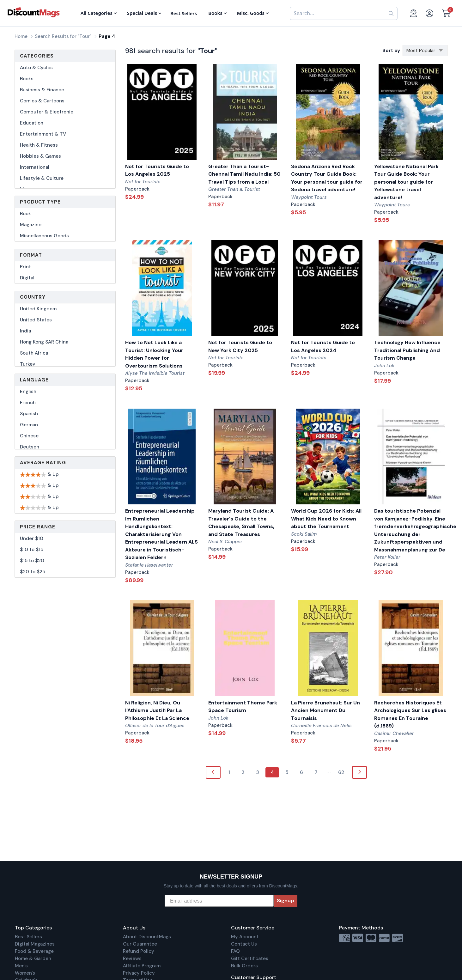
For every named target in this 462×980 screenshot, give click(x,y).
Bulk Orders (244, 966)
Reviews (132, 959)
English (28, 392)
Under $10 (32, 539)
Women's (25, 973)
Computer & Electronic (47, 112)
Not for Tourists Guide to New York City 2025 (240, 346)
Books (27, 79)
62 (341, 772)
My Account (245, 937)
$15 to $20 (32, 561)
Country (33, 297)
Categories (37, 56)
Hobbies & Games (40, 156)
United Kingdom (38, 309)
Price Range (38, 527)
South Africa (34, 353)
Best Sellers (28, 937)
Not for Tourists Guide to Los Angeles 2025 (157, 170)
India (25, 331)
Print (25, 267)
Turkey (28, 364)
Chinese (29, 436)
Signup (286, 901)
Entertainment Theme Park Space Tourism (243, 707)
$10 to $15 (32, 550)
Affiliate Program (142, 966)
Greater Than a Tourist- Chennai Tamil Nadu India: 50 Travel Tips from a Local (244, 174)
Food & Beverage (34, 951)
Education (32, 123)
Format (31, 255)
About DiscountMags (147, 937)
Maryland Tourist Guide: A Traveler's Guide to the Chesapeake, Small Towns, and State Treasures (241, 523)
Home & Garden (33, 959)
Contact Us (244, 944)
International (35, 167)
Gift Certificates (250, 959)
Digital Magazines (35, 944)
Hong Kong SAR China (44, 342)
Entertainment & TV (43, 134)
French (28, 403)
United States (36, 320)
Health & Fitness (39, 145)
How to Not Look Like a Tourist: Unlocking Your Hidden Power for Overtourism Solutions (154, 354)
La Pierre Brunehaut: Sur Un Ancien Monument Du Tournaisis (325, 710)
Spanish (29, 414)
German (29, 425)
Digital (27, 278)
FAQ (235, 951)
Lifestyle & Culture (42, 178)
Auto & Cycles (36, 68)
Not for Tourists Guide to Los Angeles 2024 (323, 346)
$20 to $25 (33, 572)
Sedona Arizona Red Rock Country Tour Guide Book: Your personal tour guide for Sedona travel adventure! (327, 178)
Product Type (40, 202)
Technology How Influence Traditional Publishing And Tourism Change (407, 350)
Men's (21, 966)
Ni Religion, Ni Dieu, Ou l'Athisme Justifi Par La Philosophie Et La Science (157, 710)
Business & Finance (42, 90)
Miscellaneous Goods (44, 236)
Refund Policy (139, 951)
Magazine (31, 225)
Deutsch (30, 447)
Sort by (391, 51)
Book (25, 214)
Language (34, 380)
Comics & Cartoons (42, 101)
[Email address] (219, 901)
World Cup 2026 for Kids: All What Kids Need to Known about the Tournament (326, 519)
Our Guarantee (140, 944)
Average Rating (43, 463)
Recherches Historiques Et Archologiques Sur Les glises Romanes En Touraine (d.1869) (410, 714)
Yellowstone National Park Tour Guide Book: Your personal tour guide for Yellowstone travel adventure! (406, 182)
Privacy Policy (139, 973)
